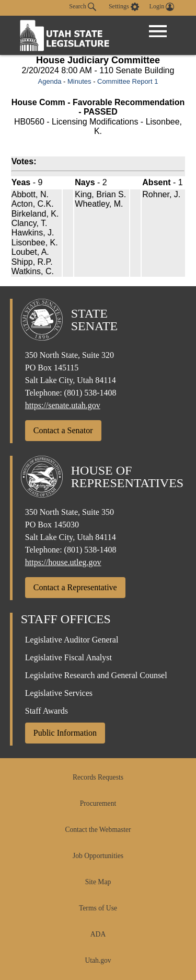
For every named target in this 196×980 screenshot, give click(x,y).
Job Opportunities (98, 856)
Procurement (98, 803)
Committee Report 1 (128, 81)
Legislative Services (59, 693)
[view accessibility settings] (124, 7)
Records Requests (98, 777)
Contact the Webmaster (98, 830)
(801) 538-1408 (90, 393)
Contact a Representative (75, 587)
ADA (98, 934)
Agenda (50, 81)
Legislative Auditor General (72, 640)
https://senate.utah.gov (63, 405)
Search (83, 7)
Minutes (79, 81)
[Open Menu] (158, 31)
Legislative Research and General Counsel (96, 675)
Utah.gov (98, 960)
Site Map (98, 882)
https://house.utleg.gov (63, 562)
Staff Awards (47, 711)
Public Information (65, 733)
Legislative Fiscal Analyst (68, 657)
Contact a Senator (63, 430)
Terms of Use (98, 908)
